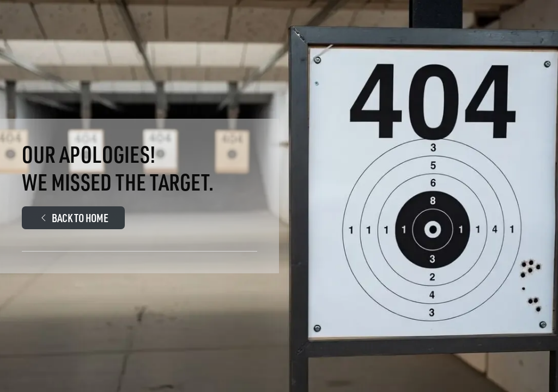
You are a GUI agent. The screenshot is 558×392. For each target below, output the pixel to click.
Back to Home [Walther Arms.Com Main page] (73, 218)
